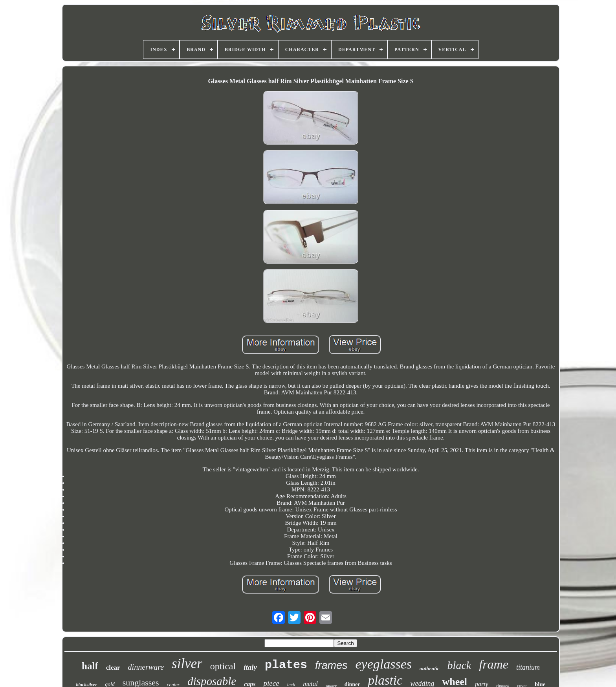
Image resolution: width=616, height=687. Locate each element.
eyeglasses (384, 664)
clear (113, 668)
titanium (528, 667)
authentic (430, 668)
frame (494, 664)
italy (250, 667)
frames (331, 665)
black (459, 665)
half (90, 666)
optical (223, 666)
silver (187, 664)
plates (286, 665)
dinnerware (146, 667)
